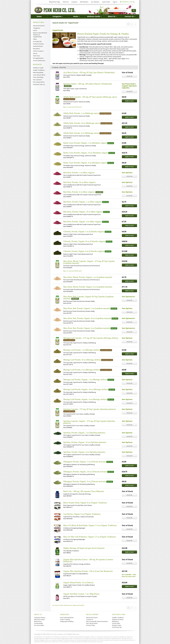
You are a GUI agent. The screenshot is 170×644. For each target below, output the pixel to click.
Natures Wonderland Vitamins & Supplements (40, 35)
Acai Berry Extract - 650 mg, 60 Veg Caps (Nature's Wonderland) (89, 72)
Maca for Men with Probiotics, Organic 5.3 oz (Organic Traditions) (90, 537)
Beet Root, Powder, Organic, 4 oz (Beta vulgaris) (83, 222)
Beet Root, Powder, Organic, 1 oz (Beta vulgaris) (83, 202)
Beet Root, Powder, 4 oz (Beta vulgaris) (79, 192)
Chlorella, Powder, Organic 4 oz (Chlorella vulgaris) (84, 251)
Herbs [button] (76, 16)
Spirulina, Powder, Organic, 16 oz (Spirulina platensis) (85, 442)
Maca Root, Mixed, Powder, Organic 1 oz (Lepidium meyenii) (88, 277)
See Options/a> (129, 297)
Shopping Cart (128, 2)
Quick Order (106, 2)
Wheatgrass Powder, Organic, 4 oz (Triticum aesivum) (85, 481)
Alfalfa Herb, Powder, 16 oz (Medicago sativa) (82, 123)
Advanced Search (39, 26)
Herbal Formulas (38, 44)
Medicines (115, 621)
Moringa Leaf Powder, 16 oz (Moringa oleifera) (82, 360)
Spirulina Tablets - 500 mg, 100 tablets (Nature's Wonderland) (87, 84)
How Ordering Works (67, 617)
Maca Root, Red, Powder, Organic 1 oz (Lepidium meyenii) (87, 308)
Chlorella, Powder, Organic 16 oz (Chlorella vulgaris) (84, 241)
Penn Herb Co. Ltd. (55, 10)
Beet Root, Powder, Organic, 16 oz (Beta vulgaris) (83, 212)
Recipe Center (117, 625)
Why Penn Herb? (40, 619)
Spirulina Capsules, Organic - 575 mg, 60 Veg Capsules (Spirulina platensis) (89, 422)
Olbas (35, 39)
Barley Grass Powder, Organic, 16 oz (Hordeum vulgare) (86, 153)
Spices (35, 53)
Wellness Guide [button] (94, 16)
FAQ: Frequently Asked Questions (97, 621)
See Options (127, 173)
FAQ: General (37, 80)
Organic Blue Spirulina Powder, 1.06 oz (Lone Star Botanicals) (88, 571)
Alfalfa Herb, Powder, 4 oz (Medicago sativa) (81, 133)
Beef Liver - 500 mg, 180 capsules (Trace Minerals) (84, 491)
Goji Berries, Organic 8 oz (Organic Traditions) (82, 514)
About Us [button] (112, 16)
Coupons (74, 2)
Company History (40, 617)
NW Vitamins (84, 2)
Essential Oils (37, 41)
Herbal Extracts (38, 46)
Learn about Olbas (39, 75)
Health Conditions (39, 70)
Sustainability (38, 623)
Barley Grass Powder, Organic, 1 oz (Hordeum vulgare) (85, 143)
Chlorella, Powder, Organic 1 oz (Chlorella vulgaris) (84, 232)
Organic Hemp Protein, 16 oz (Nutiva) (78, 583)
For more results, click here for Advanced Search (68, 605)
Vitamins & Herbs (118, 619)
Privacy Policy (91, 625)
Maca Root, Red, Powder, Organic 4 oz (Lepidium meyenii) (87, 328)
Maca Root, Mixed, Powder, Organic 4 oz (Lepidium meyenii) (88, 287)
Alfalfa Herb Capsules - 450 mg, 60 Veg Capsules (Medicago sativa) (90, 97)
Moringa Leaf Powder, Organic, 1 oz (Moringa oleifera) (85, 380)
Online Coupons (38, 51)
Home (39, 16)
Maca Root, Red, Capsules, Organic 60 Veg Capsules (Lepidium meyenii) (88, 298)
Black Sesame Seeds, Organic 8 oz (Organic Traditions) (85, 503)
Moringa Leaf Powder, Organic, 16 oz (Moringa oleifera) (86, 389)
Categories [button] (58, 16)
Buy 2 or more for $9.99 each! (72, 271)
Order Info (65, 615)
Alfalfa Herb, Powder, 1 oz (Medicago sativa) (81, 113)
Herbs (35, 30)
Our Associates (39, 625)
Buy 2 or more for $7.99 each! (72, 107)
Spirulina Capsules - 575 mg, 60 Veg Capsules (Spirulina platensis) (90, 409)
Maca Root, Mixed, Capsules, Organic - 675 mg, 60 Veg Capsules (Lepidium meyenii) (89, 262)
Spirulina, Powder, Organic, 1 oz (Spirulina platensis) (84, 433)
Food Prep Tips (117, 627)
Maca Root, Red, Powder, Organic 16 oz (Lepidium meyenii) (87, 318)
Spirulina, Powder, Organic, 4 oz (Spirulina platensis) (84, 452)
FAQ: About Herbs (39, 82)
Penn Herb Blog (38, 77)
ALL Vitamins (95, 2)
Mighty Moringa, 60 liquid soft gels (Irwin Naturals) (84, 548)
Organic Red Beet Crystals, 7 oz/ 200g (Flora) (81, 594)
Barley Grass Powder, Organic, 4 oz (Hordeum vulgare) (85, 163)
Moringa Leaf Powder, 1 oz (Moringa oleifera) (82, 350)
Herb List (66, 2)
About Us (38, 615)
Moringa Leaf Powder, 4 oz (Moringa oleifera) (82, 370)
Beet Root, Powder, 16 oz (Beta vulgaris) (79, 182)
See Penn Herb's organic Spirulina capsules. (129, 86)
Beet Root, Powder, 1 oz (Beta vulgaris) (79, 173)
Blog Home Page (55, 2)
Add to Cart (129, 101)
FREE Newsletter (38, 72)
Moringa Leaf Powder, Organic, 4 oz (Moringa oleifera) (85, 399)
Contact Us (90, 619)
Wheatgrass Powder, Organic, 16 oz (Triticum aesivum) (85, 472)
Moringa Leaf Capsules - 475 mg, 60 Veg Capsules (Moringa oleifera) (91, 338)
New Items (36, 49)
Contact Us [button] (130, 16)
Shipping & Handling (67, 621)
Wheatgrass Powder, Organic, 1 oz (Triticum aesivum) (85, 462)
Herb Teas (36, 56)
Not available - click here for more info (129, 576)
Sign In (115, 2)
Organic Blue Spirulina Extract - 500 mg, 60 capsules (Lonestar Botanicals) (88, 560)
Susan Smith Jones (39, 60)
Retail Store (38, 621)
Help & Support (92, 615)
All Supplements (38, 58)
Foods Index (116, 623)
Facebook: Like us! (39, 84)
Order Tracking (65, 619)
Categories (37, 28)
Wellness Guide (38, 68)
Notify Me (130, 76)
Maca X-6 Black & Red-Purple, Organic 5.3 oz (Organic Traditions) (90, 525)
